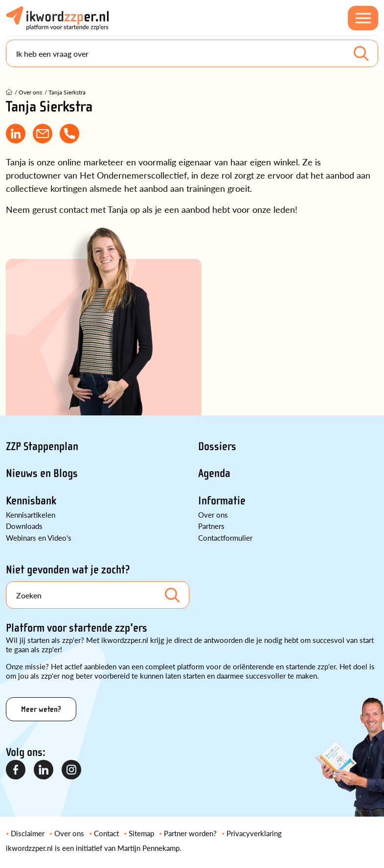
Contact (106, 833)
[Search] (192, 53)
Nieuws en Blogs (42, 473)
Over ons (213, 514)
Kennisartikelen (31, 514)
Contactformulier (225, 537)
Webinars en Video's (39, 537)
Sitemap (141, 833)
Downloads (24, 526)
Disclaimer (28, 833)
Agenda (214, 473)
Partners (211, 526)
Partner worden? (190, 833)
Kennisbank (31, 501)
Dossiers (217, 446)
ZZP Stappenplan (42, 446)
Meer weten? (41, 709)
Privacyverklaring (254, 833)
